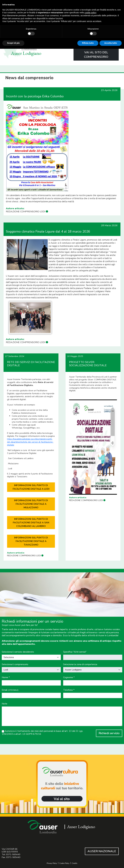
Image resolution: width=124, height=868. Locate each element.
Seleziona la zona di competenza (80, 664)
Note (5, 704)
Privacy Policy (52, 863)
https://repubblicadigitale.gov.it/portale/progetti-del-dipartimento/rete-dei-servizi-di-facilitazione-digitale (30, 442)
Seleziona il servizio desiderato (18, 652)
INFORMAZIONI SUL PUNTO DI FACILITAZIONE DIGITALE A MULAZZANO (31, 504)
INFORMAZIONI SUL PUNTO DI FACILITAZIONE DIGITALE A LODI (31, 487)
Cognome (69, 677)
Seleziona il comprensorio (15, 664)
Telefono (69, 690)
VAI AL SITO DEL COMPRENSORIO (96, 55)
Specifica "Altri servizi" (75, 652)
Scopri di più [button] (13, 43)
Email (10, 690)
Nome (6, 677)
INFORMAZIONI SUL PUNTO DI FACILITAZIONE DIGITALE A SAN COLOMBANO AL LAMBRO (31, 523)
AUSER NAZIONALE (102, 851)
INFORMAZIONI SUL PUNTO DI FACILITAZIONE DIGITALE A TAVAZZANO (31, 541)
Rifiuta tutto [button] (88, 43)
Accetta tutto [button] (111, 43)
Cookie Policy (64, 863)
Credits (75, 863)
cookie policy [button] (90, 13)
